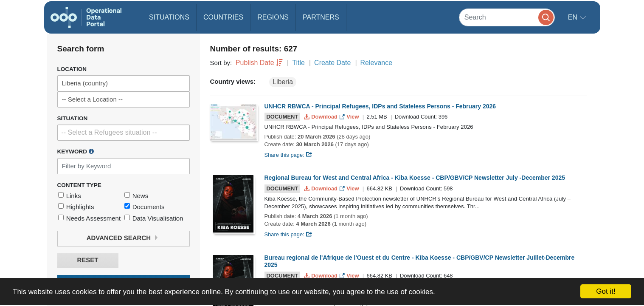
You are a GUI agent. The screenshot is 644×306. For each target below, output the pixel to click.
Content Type (79, 185)
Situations (169, 17)
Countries (223, 17)
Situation (73, 118)
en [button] (574, 17)
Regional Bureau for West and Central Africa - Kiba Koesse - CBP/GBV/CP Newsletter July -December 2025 (415, 178)
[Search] (507, 17)
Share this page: (289, 155)
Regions (273, 17)
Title (298, 63)
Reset (87, 260)
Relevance (377, 63)
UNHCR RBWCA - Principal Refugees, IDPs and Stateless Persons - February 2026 (380, 106)
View (350, 117)
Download (322, 117)
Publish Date (255, 63)
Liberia (283, 82)
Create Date (332, 63)
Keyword (76, 151)
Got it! (606, 291)
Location (72, 69)
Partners (321, 17)
